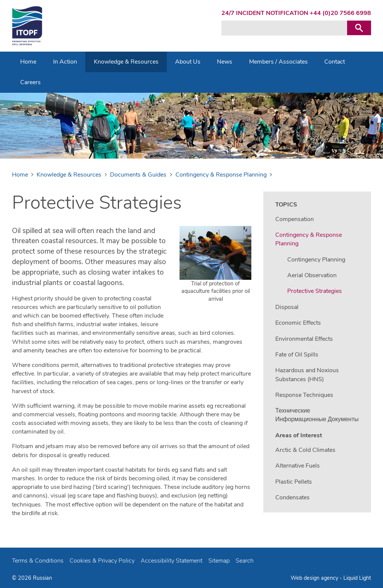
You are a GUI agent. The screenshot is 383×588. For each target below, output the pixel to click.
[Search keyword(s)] (284, 28)
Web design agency (315, 578)
